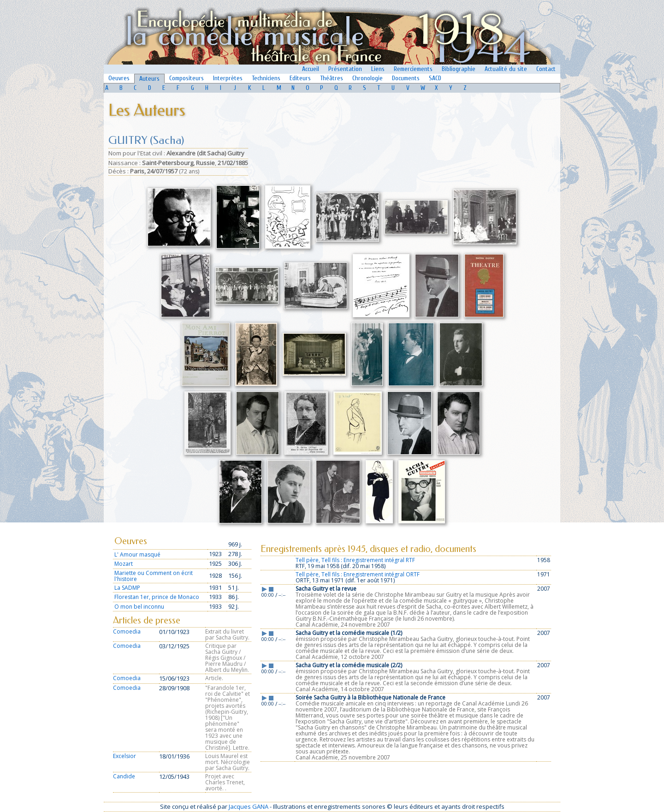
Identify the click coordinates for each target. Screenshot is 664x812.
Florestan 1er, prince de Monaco (157, 597)
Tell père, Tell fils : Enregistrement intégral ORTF (358, 574)
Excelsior (125, 756)
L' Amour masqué (137, 554)
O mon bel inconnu (139, 607)
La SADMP (127, 588)
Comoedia (127, 631)
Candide (124, 776)
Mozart (124, 564)
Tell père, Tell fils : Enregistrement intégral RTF (355, 560)
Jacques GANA (249, 806)
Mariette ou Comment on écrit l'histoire (154, 576)
